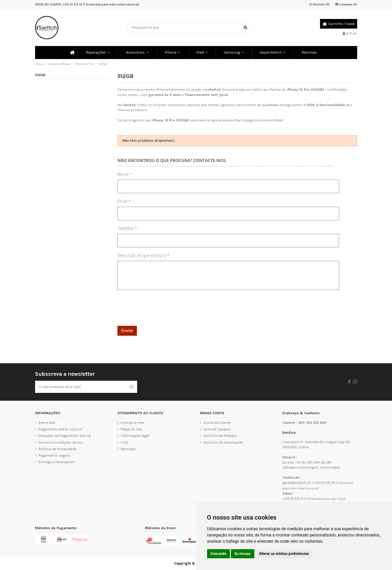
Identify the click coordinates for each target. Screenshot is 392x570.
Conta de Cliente (217, 423)
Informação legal (135, 436)
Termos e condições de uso (61, 442)
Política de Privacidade (57, 449)
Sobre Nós (47, 423)
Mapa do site (131, 429)
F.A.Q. (125, 442)
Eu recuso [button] (243, 554)
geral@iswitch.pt (297, 483)
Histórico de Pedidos (220, 436)
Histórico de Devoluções (223, 442)
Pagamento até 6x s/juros (60, 429)
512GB (40, 75)
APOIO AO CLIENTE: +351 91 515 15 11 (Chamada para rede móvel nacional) (87, 4)
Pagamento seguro (54, 455)
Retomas (128, 449)
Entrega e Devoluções (56, 462)
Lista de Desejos (217, 429)
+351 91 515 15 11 (325, 483)
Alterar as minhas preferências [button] (284, 554)
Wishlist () (319, 4)
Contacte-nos (132, 423)
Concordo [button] (219, 554)
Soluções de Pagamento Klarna (65, 436)
